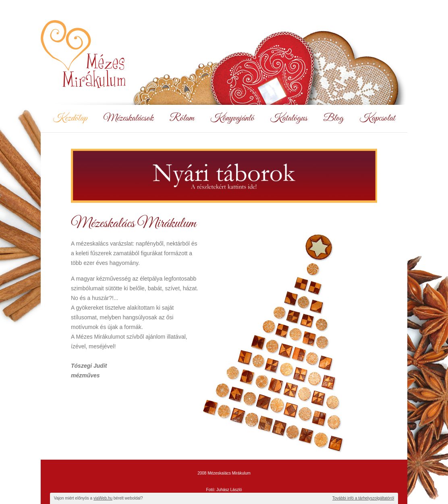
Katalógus (289, 119)
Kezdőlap (70, 119)
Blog (334, 119)
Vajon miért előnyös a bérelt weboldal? (99, 498)
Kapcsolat (377, 119)
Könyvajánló (232, 119)
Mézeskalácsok (129, 119)
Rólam (182, 119)
